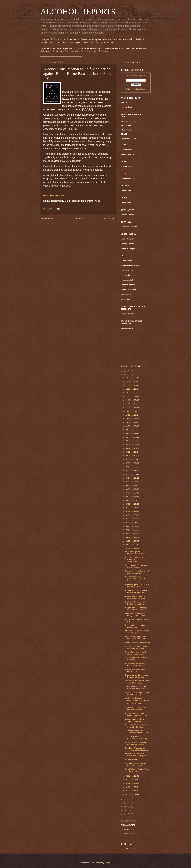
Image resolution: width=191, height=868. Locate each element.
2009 (126, 807)
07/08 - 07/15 (131, 471)
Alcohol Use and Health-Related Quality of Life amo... (138, 709)
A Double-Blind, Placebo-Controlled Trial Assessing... (137, 738)
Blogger (107, 863)
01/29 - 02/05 (131, 780)
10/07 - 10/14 (131, 422)
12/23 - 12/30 (131, 382)
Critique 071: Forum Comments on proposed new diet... (137, 591)
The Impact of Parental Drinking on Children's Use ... (137, 682)
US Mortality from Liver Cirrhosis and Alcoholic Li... (138, 670)
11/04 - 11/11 (131, 408)
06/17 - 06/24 (131, 482)
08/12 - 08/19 (131, 452)
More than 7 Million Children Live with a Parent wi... (138, 632)
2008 (126, 810)
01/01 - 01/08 (131, 794)
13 (75, 129)
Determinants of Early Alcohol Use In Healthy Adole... (137, 566)
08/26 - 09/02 (131, 445)
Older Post (110, 219)
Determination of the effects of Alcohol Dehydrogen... (137, 626)
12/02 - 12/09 (131, 393)
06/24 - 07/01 (131, 478)
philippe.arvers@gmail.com (132, 833)
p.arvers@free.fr (128, 829)
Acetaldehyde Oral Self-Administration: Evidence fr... (137, 732)
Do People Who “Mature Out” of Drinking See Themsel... (137, 743)
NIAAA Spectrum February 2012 (138, 642)
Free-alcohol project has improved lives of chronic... (136, 553)
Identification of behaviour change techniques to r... (136, 614)
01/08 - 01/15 (131, 791)
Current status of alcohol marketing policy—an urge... (137, 714)
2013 (126, 371)
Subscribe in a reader (129, 848)
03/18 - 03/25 (131, 530)
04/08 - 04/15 (131, 519)
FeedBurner (141, 89)
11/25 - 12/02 (131, 396)
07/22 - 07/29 (131, 463)
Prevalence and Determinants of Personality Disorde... (138, 676)
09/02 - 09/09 (131, 441)
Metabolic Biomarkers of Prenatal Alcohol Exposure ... (137, 755)
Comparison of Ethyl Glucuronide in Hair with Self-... (135, 579)
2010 (126, 803)
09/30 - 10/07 (131, 426)
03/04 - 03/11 (131, 537)
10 (71, 122)
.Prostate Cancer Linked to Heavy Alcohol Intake (135, 764)
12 (72, 129)
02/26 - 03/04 (131, 541)
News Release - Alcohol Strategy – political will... (138, 770)
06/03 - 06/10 (131, 489)
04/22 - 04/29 (131, 511)
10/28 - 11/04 (131, 411)
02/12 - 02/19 (131, 548)
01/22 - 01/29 (131, 783)
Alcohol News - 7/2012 (134, 704)
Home (79, 219)
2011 (126, 799)
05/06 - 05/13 (131, 504)
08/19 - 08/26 (131, 448)
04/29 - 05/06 (131, 508)
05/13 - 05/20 (131, 500)
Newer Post (47, 219)
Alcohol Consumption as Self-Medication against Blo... (137, 597)
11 (69, 129)
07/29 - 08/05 (131, 459)
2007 (126, 814)
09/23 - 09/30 (131, 430)
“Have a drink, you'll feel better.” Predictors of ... (137, 659)
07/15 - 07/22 (131, 467)
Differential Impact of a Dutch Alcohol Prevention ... (136, 653)
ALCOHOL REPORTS (78, 12)
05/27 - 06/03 (131, 493)
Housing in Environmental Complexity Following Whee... (138, 749)
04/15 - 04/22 (131, 515)
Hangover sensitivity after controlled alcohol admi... (136, 664)
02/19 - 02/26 (131, 545)
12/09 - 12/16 (131, 389)
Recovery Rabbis (132, 760)
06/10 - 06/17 (131, 485)
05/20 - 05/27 (131, 496)
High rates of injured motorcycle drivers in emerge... (137, 572)
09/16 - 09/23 (131, 433)
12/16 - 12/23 (131, 385)
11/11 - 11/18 (131, 404)
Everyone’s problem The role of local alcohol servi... (137, 586)
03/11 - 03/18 (131, 534)
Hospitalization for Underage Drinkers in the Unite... (136, 609)
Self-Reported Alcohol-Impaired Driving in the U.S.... (137, 693)
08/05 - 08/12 (131, 456)
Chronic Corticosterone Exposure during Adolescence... (134, 559)
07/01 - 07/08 (131, 474)
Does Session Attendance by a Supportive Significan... (137, 726)
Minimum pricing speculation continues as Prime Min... (136, 638)
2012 (126, 375)
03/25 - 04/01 (131, 526)
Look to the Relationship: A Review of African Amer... (136, 603)
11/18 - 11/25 (131, 400)
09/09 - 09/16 (131, 437)
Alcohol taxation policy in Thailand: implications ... (136, 720)
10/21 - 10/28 (131, 415)
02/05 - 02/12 (131, 776)
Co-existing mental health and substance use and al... (137, 647)
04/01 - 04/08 (131, 523)
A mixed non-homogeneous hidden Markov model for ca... (138, 699)
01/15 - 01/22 (131, 787)
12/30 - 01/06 (131, 378)
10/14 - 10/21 (131, 419)
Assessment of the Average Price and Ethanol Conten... (137, 688)
